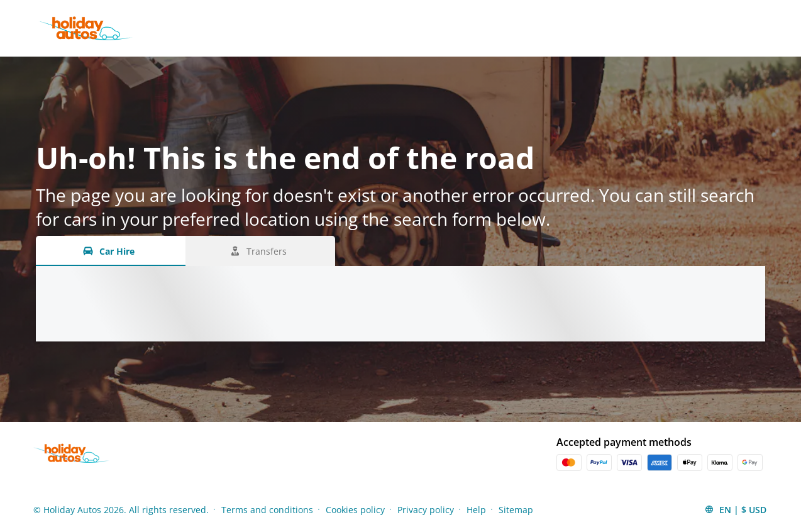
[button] (735, 509)
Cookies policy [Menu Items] (355, 510)
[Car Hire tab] (111, 251)
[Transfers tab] (260, 251)
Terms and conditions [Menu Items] (267, 510)
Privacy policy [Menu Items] (426, 510)
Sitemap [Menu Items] (516, 510)
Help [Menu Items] (476, 510)
